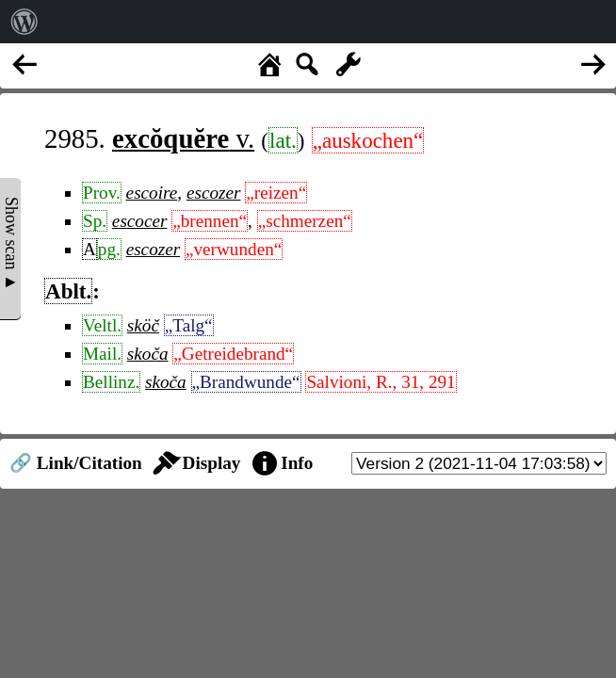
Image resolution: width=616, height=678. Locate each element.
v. (183, 138)
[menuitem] (24, 22)
